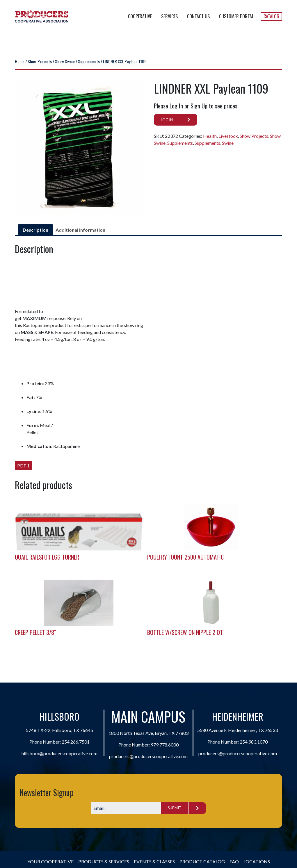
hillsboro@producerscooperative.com (59, 753)
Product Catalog (202, 861)
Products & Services (104, 861)
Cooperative (140, 16)
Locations (257, 861)
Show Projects (40, 61)
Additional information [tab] (80, 230)
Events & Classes (154, 861)
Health (210, 136)
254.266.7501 (76, 742)
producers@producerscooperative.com (148, 756)
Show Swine (65, 61)
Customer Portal (236, 16)
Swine (228, 143)
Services (169, 16)
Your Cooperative (50, 861)
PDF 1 (23, 466)
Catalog (271, 16)
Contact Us (198, 16)
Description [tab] (35, 230)
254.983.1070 (254, 742)
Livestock (228, 136)
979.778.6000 (165, 745)
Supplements (89, 61)
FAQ (234, 861)
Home (20, 61)
